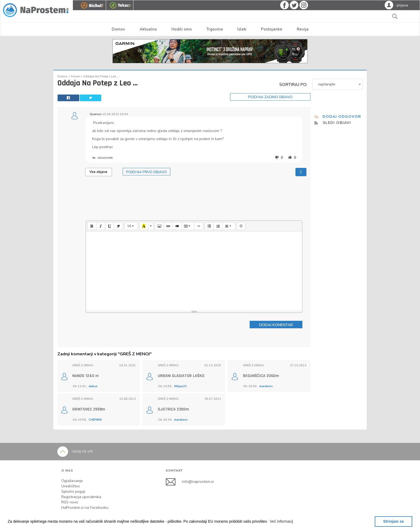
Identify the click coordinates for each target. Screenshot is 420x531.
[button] (282, 521)
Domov (118, 29)
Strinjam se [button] (393, 521)
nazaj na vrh (75, 451)
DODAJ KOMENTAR (276, 325)
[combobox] (338, 84)
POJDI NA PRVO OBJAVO (147, 172)
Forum (76, 76)
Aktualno (148, 29)
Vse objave (98, 172)
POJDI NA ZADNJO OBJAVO (270, 97)
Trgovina (215, 29)
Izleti (242, 29)
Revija (303, 29)
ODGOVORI (102, 158)
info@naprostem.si (198, 482)
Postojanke (272, 29)
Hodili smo (182, 29)
